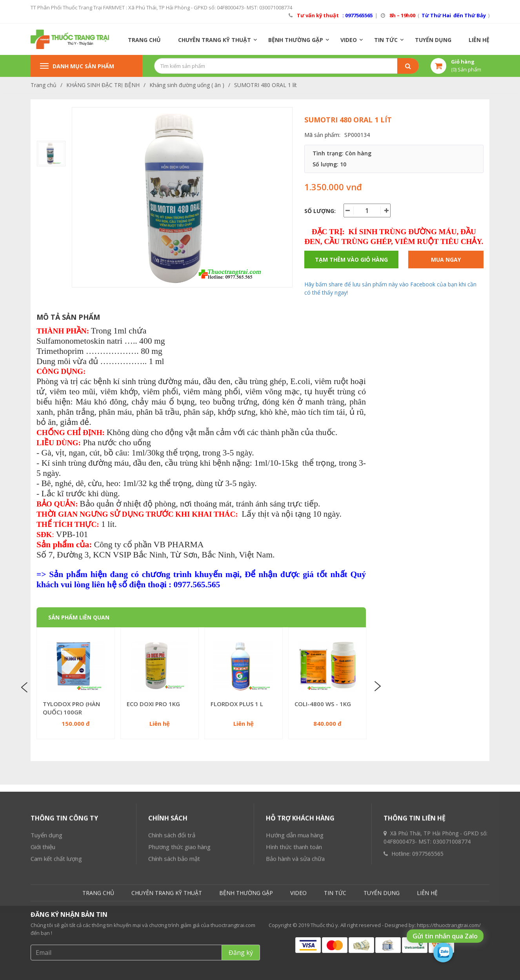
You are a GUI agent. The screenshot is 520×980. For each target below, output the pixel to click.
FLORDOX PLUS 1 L (237, 704)
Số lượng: (320, 211)
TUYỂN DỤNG (433, 40)
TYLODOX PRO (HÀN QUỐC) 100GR (71, 708)
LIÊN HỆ (479, 40)
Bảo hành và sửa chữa (295, 937)
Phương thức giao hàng (179, 925)
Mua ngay (446, 260)
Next (377, 687)
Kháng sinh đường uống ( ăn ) (187, 85)
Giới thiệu (43, 925)
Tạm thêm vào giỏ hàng (351, 260)
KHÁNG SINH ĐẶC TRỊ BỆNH (103, 85)
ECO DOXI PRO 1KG (153, 704)
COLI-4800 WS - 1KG (323, 704)
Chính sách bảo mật (174, 937)
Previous (25, 687)
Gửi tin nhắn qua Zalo (445, 936)
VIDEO (349, 40)
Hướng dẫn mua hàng (295, 913)
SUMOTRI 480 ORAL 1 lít (265, 85)
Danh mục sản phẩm (77, 66)
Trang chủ (44, 85)
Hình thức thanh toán (294, 925)
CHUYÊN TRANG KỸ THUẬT (215, 40)
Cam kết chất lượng (56, 937)
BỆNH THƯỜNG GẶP (296, 40)
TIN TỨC (386, 40)
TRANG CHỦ (144, 40)
